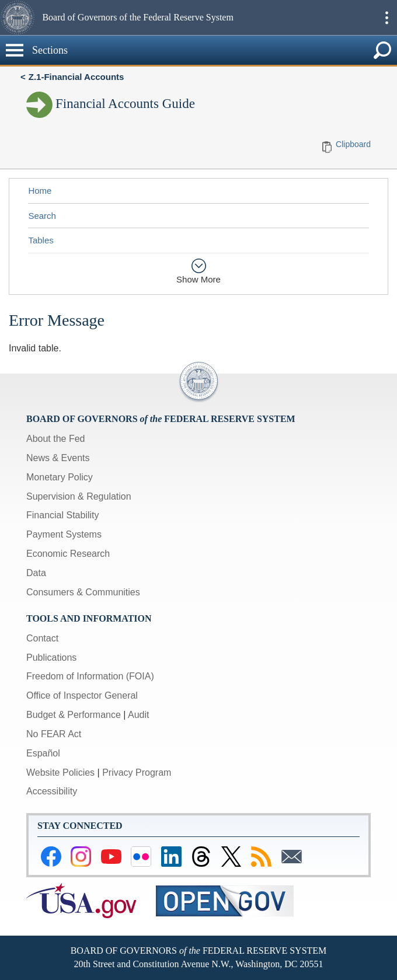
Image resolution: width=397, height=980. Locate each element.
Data (36, 573)
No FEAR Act (54, 734)
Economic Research (68, 554)
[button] (20, 18)
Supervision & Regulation (79, 496)
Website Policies (60, 773)
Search (42, 216)
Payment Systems (64, 534)
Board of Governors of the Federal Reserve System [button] (137, 17)
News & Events (58, 458)
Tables (41, 240)
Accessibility (52, 791)
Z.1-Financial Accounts (76, 77)
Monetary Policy (60, 477)
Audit (138, 715)
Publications (51, 658)
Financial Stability (63, 515)
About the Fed (56, 439)
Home (40, 191)
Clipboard (353, 144)
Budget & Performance (74, 715)
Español (43, 753)
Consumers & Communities (83, 592)
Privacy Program (137, 773)
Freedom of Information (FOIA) (90, 676)
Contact (42, 638)
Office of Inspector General (82, 695)
